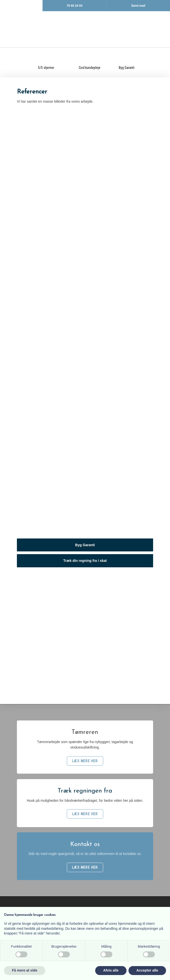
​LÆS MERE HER (85, 761)
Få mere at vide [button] (25, 970)
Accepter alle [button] (147, 970)
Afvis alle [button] (111, 970)
